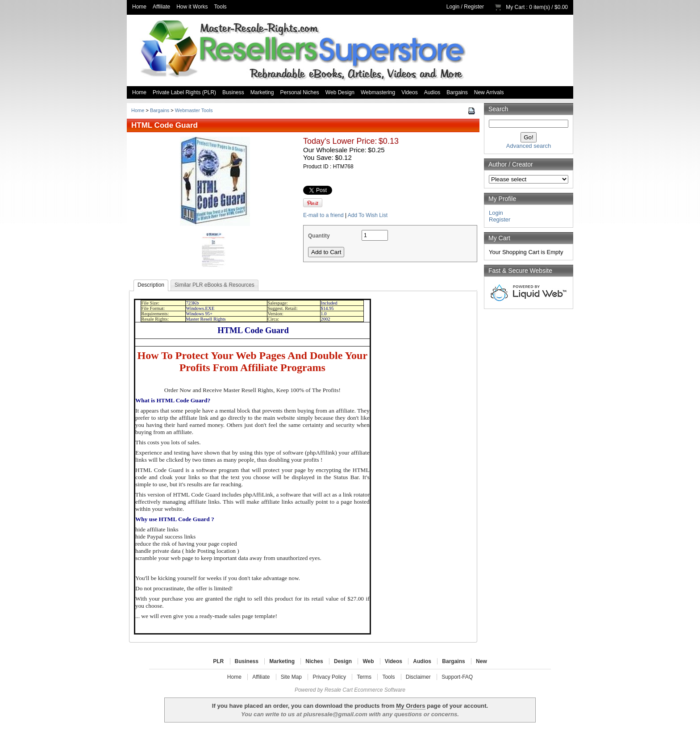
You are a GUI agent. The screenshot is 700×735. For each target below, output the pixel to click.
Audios (432, 92)
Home (139, 7)
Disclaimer (418, 677)
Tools (221, 7)
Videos (409, 92)
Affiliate (161, 7)
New (481, 661)
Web (368, 661)
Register (474, 7)
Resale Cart (339, 690)
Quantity (319, 236)
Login (453, 7)
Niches (314, 661)
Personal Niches (299, 92)
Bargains (457, 92)
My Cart (515, 7)
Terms (364, 677)
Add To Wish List (368, 215)
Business (233, 92)
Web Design (340, 92)
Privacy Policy (329, 677)
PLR (218, 661)
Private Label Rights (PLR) (184, 92)
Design (343, 661)
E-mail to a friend (323, 215)
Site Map (291, 677)
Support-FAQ (457, 677)
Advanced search (529, 146)
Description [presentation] (151, 285)
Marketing (262, 92)
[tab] (151, 285)
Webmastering (378, 92)
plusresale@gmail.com (335, 714)
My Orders (410, 706)
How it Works (192, 7)
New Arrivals (489, 92)
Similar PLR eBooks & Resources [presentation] (215, 285)
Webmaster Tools (194, 110)
